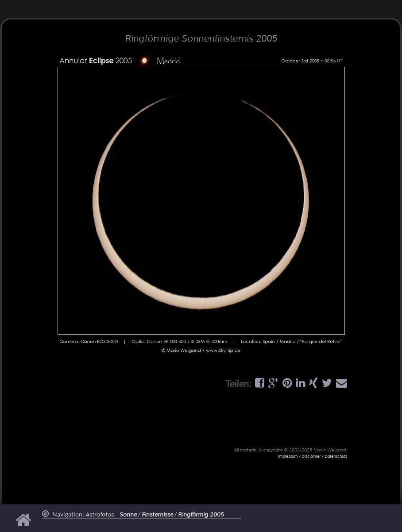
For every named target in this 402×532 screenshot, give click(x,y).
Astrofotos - (111, 515)
